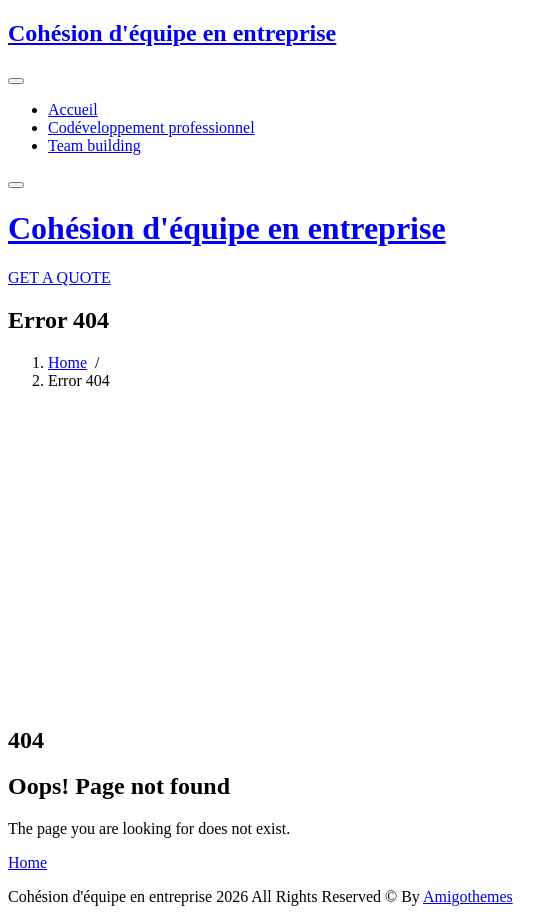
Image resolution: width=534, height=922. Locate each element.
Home (67, 362)
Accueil (73, 109)
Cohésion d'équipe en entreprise (172, 33)
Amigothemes (468, 896)
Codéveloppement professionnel (151, 127)
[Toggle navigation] (16, 81)
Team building (94, 145)
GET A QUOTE (59, 277)
